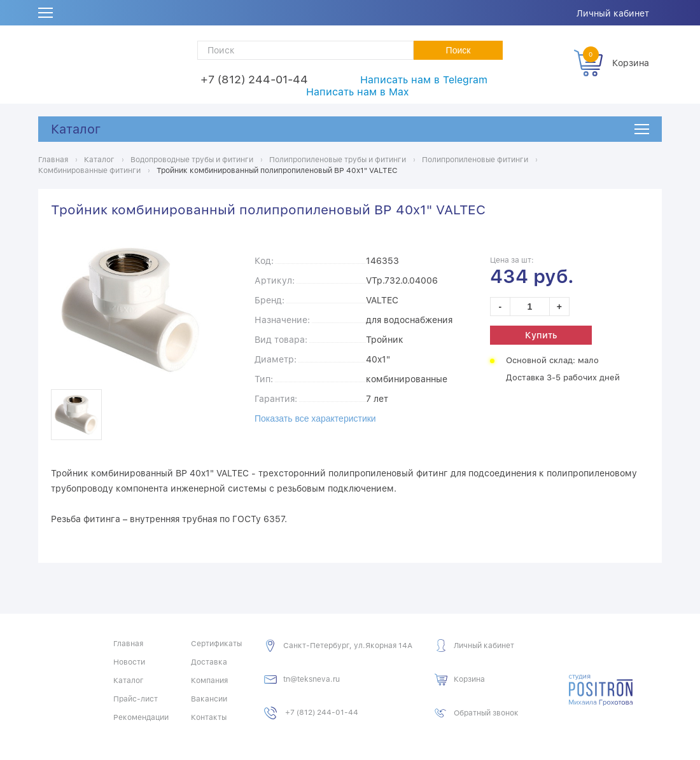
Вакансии (209, 699)
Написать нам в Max (357, 92)
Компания (209, 681)
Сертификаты (216, 644)
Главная (128, 644)
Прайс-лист (136, 699)
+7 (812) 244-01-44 (254, 79)
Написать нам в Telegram (424, 80)
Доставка (209, 662)
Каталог (76, 129)
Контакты (209, 717)
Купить (541, 335)
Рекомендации (141, 717)
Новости (129, 662)
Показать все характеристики (315, 418)
